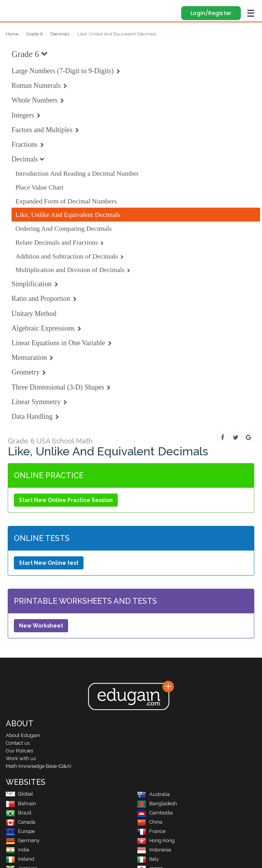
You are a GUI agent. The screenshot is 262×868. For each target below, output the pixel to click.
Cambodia (155, 813)
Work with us (21, 758)
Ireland (20, 859)
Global (19, 794)
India (18, 850)
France (151, 831)
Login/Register (211, 13)
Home (12, 34)
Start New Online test (49, 563)
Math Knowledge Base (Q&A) (39, 766)
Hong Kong (156, 840)
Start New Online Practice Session (66, 500)
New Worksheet (41, 626)
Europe (20, 831)
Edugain (13, 8)
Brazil (19, 813)
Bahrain (21, 803)
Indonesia (154, 850)
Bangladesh (157, 803)
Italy (148, 859)
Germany (23, 840)
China (150, 822)
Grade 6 (34, 34)
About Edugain (23, 735)
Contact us (18, 743)
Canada (21, 822)
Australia (153, 794)
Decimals (60, 34)
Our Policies (19, 751)
